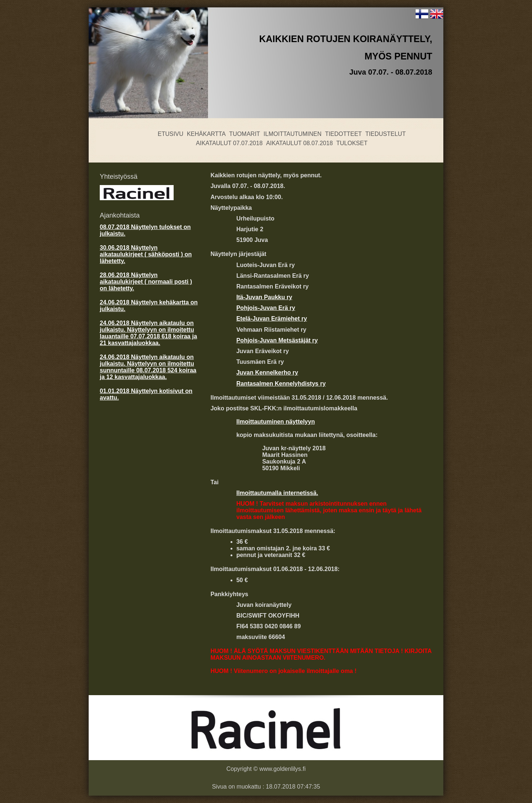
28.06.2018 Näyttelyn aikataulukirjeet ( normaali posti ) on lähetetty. (146, 282)
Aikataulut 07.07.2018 (229, 143)
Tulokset (352, 143)
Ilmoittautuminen (292, 134)
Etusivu (170, 134)
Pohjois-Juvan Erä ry (266, 308)
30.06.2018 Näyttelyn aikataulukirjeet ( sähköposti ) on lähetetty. (146, 254)
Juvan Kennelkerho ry (267, 373)
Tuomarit (245, 134)
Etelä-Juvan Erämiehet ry (272, 319)
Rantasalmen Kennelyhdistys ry (281, 384)
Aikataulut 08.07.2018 (299, 143)
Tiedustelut (386, 134)
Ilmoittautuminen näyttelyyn (276, 422)
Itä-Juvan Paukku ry (264, 297)
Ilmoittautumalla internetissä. (277, 493)
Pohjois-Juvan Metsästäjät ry (277, 340)
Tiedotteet (344, 134)
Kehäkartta (206, 134)
